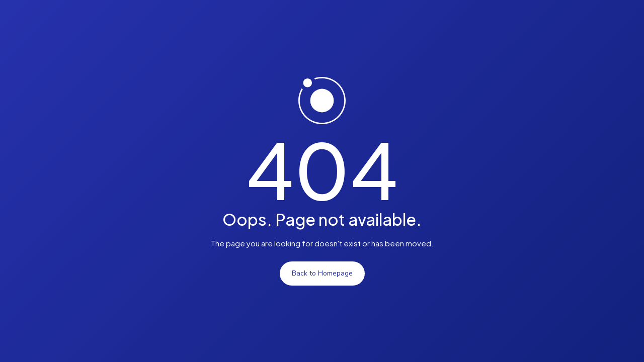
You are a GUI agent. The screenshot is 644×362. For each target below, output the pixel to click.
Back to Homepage (322, 273)
